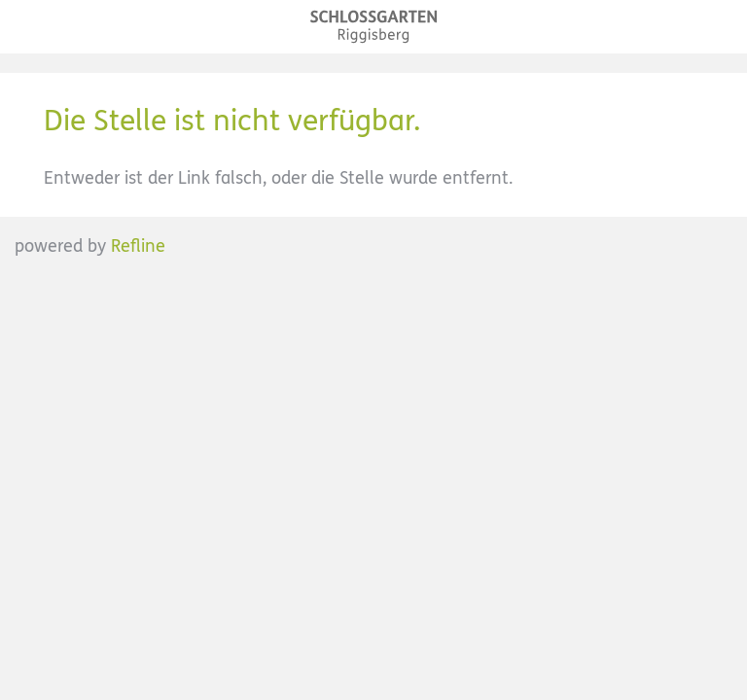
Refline (138, 246)
